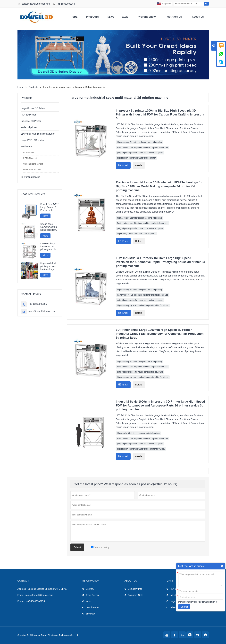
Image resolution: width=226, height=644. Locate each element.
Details (139, 165)
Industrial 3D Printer (31, 121)
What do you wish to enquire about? (201, 579)
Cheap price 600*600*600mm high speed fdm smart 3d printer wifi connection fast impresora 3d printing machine (49, 227)
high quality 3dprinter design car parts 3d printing (138, 433)
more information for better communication (197, 602)
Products (93, 17)
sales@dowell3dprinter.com (36, 4)
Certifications (92, 607)
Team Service (93, 595)
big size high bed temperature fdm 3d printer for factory (141, 449)
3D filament (27, 146)
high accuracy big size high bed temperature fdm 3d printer (143, 305)
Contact (23, 581)
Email (123, 165)
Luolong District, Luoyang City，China (47, 589)
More (45, 216)
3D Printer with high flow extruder (38, 134)
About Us (198, 17)
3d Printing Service (31, 177)
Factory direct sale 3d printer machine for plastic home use (143, 147)
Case (125, 17)
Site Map (90, 614)
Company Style (136, 595)
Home (74, 17)
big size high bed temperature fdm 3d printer (136, 158)
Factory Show (147, 17)
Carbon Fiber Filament (33, 164)
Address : (22, 589)
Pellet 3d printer (29, 127)
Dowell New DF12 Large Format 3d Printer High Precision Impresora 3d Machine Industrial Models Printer (50, 207)
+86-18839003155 (66, 4)
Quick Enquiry (222, 566)
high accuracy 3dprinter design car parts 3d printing (139, 142)
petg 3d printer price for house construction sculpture (140, 153)
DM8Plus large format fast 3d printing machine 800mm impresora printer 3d (49, 247)
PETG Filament (30, 158)
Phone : (21, 601)
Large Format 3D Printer (33, 108)
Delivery (90, 589)
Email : (21, 595)
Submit (184, 607)
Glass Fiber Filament (32, 170)
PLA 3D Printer (29, 115)
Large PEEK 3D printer (33, 140)
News (111, 17)
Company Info (135, 589)
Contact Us (175, 17)
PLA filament (29, 153)
